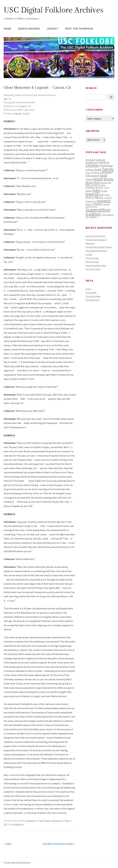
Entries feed (91, 293)
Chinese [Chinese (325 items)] (92, 165)
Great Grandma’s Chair (96, 265)
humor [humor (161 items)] (99, 187)
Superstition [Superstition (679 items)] (98, 210)
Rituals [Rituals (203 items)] (98, 204)
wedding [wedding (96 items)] (93, 217)
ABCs (8, 844)
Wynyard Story (92, 262)
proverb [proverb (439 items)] (104, 201)
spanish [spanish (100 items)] (94, 206)
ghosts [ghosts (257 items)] (108, 179)
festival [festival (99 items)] (89, 173)
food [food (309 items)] (103, 175)
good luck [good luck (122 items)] (106, 183)
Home (7, 29)
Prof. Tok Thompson (79, 29)
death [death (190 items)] (98, 169)
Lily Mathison (17, 824)
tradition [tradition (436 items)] (93, 214)
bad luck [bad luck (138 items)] (101, 160)
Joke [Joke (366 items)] (96, 190)
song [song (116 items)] (88, 206)
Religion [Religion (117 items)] (89, 204)
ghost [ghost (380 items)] (98, 179)
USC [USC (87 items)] (87, 217)
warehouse (56, 821)
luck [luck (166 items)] (101, 195)
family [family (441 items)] (108, 169)
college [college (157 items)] (90, 170)
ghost (48, 821)
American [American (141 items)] (91, 160)
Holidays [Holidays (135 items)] (90, 187)
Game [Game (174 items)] (89, 179)
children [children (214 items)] (104, 162)
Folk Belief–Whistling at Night (59, 844)
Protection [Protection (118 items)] (91, 201)
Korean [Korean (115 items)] (104, 191)
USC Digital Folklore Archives (53, 10)
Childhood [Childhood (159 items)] (92, 162)
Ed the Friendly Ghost (95, 236)
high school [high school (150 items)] (92, 185)
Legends (30, 821)
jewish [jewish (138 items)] (89, 191)
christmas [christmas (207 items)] (106, 165)
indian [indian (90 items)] (107, 187)
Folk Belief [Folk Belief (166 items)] (107, 172)
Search (91, 88)
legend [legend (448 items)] (92, 194)
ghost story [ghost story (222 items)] (93, 182)
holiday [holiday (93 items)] (103, 185)
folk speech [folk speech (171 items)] (92, 176)
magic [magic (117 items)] (107, 195)
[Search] (111, 97)
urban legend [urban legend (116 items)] (107, 215)
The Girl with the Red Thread (98, 247)
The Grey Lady (92, 258)
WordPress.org (92, 300)
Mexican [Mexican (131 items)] (90, 197)
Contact (52, 29)
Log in (88, 289)
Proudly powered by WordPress (17, 862)
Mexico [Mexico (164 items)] (99, 197)
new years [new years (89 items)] (108, 198)
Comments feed (93, 296)
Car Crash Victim (93, 269)
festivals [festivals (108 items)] (96, 173)
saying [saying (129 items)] (106, 204)
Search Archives (29, 29)
